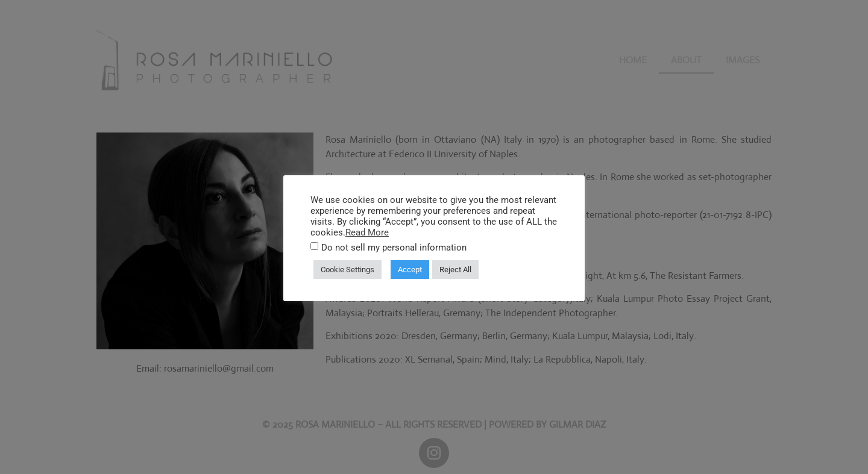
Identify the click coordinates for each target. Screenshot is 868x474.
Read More (367, 232)
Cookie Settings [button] (348, 270)
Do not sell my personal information (394, 248)
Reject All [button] (455, 270)
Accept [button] (410, 270)
